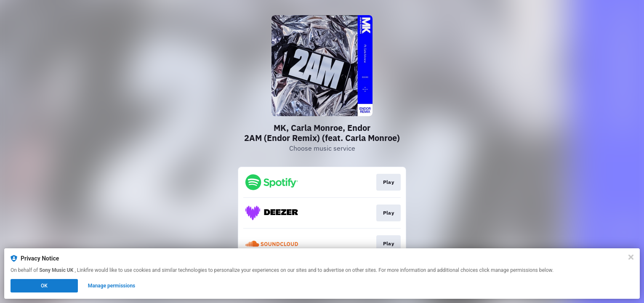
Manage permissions (112, 286)
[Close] (631, 257)
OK (44, 286)
